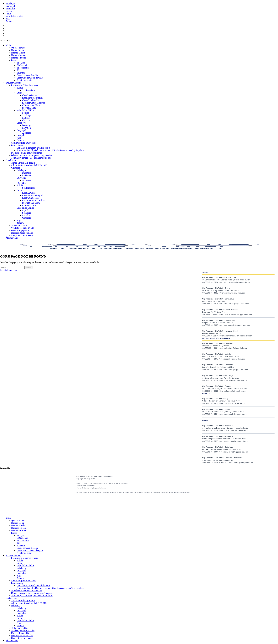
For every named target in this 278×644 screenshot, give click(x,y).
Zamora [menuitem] (20, 578)
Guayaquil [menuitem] (21, 570)
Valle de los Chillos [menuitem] (25, 565)
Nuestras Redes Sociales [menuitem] (22, 635)
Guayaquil (10, 6)
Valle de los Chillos (14, 16)
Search (29, 267)
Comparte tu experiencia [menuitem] (22, 638)
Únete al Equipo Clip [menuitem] (21, 633)
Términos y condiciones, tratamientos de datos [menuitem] (32, 595)
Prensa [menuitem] (14, 533)
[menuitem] (8, 45)
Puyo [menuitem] (19, 575)
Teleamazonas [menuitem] (23, 540)
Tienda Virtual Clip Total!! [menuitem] (23, 600)
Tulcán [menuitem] (20, 560)
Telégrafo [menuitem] (21, 535)
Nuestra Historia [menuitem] (18, 530)
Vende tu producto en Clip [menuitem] (23, 630)
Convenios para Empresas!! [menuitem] (23, 580)
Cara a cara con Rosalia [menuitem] (27, 548)
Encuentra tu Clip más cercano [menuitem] (25, 558)
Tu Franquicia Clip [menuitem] (20, 628)
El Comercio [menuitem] (22, 538)
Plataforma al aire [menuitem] (25, 553)
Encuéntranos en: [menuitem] (13, 555)
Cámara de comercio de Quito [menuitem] (30, 550)
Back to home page (9, 270)
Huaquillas (10, 8)
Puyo (8, 18)
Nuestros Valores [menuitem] (19, 528)
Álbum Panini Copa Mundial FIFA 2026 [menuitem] (29, 603)
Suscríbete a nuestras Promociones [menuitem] (27, 590)
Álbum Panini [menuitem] (12, 640)
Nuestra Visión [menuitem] (18, 523)
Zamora (9, 21)
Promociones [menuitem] (17, 583)
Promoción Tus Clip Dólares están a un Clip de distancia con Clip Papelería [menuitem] (50, 588)
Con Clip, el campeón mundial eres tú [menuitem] (33, 585)
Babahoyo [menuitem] (21, 568)
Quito (8, 13)
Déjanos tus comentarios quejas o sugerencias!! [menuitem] (32, 593)
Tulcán (9, 11)
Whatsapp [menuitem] (16, 605)
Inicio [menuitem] (8, 518)
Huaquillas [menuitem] (21, 573)
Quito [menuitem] (19, 563)
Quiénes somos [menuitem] (18, 520)
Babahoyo (10, 3)
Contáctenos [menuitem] (11, 598)
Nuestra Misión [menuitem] (18, 525)
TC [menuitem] (18, 543)
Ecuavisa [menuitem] (21, 545)
